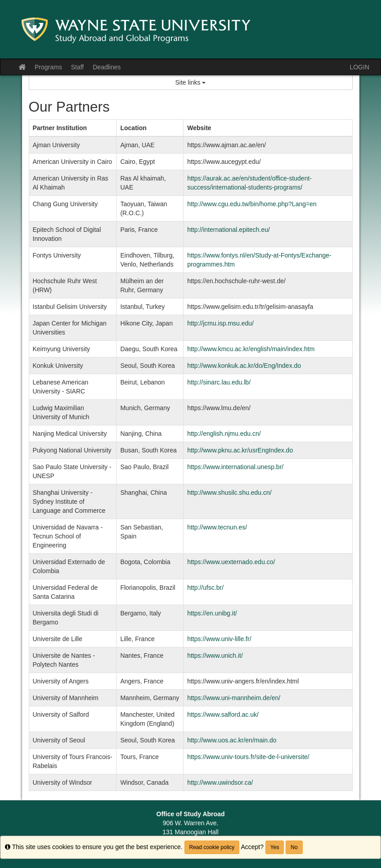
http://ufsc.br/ (205, 588)
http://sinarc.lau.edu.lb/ (219, 382)
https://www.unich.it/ (215, 656)
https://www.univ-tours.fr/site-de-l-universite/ (248, 757)
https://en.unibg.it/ (212, 613)
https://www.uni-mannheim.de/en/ (234, 698)
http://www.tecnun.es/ (217, 527)
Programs (48, 67)
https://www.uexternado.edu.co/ (231, 562)
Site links (191, 82)
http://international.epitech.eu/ (229, 230)
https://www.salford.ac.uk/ (223, 714)
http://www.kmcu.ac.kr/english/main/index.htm (251, 349)
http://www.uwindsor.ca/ (220, 782)
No (294, 847)
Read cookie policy (212, 847)
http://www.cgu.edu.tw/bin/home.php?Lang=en (252, 204)
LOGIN (359, 67)
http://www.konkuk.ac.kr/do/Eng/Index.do (244, 366)
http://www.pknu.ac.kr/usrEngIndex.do (240, 450)
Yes (275, 847)
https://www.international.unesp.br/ (235, 467)
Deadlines (107, 67)
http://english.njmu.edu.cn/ (224, 434)
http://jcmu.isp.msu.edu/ (220, 323)
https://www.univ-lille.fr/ (219, 639)
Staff (78, 67)
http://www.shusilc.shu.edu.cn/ (229, 493)
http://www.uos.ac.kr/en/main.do (232, 740)
